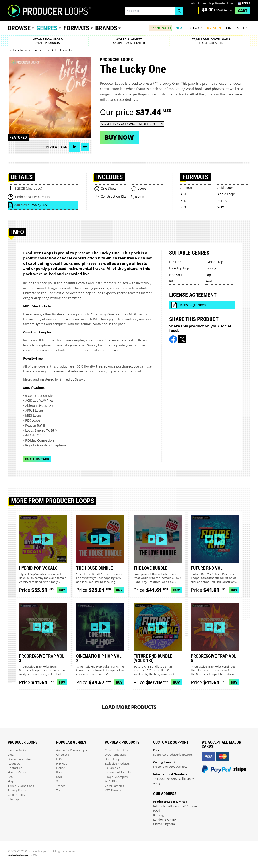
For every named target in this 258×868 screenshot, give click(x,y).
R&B (172, 281)
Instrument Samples (118, 772)
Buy (62, 590)
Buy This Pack (37, 459)
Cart (243, 11)
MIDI (184, 201)
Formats (76, 28)
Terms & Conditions (21, 786)
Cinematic (63, 755)
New (179, 28)
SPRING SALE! (160, 28)
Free (247, 28)
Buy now (119, 137)
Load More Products (129, 707)
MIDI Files (111, 781)
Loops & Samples (116, 777)
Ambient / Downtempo (71, 750)
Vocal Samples (114, 786)
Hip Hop (175, 262)
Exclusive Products (117, 764)
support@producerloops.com (173, 755)
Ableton (186, 188)
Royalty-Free (39, 205)
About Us (14, 764)
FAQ (11, 777)
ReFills (222, 201)
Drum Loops (113, 759)
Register (221, 3)
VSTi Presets (113, 790)
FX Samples (112, 768)
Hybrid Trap (214, 262)
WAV (221, 207)
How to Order (17, 772)
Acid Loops (225, 188)
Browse (19, 28)
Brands (106, 28)
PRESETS (214, 28)
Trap (59, 790)
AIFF (183, 194)
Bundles (232, 28)
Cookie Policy (17, 795)
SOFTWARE (195, 28)
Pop (208, 275)
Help (211, 3)
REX (183, 207)
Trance (61, 786)
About (195, 3)
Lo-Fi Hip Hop (179, 268)
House (61, 768)
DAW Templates (115, 755)
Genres (47, 28)
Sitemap (13, 799)
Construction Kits (116, 750)
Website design (18, 855)
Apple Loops (227, 194)
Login (231, 3)
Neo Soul (176, 275)
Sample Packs (17, 750)
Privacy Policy (17, 790)
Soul (209, 281)
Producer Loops (116, 60)
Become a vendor (19, 759)
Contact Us (15, 768)
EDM (59, 759)
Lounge (211, 268)
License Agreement (193, 305)
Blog (204, 3)
